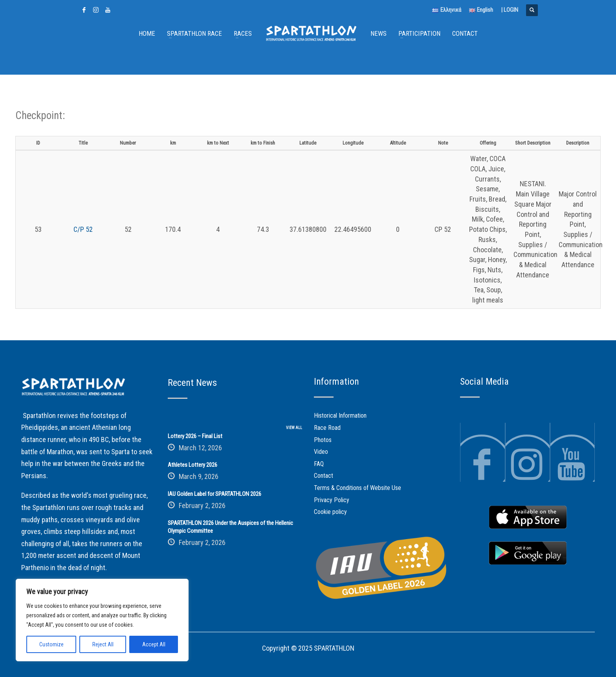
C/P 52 (83, 229)
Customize (51, 644)
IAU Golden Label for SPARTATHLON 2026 (214, 494)
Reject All (103, 644)
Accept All (154, 644)
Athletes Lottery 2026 (192, 465)
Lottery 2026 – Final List (195, 436)
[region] (102, 620)
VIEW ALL (294, 428)
